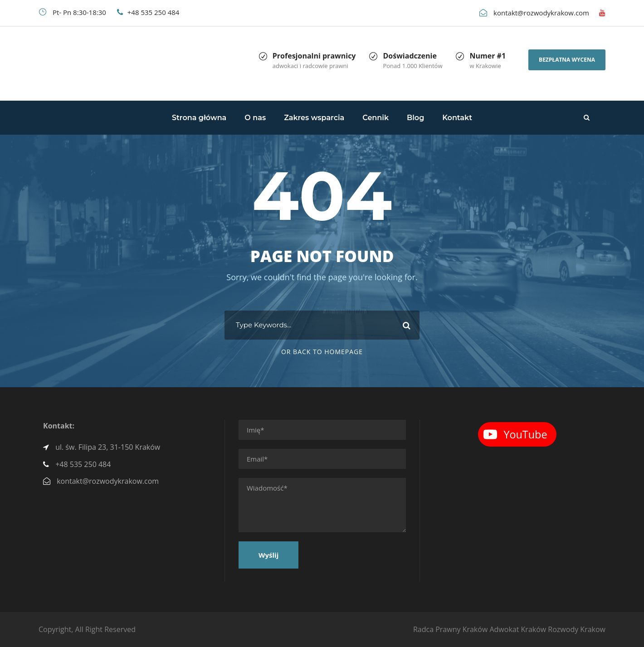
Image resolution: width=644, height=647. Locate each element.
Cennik (376, 118)
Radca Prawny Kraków (450, 629)
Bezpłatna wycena (567, 60)
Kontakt (457, 118)
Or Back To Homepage (322, 352)
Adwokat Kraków (518, 629)
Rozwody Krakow (577, 629)
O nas (255, 118)
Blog (415, 118)
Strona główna (199, 118)
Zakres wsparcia (314, 118)
